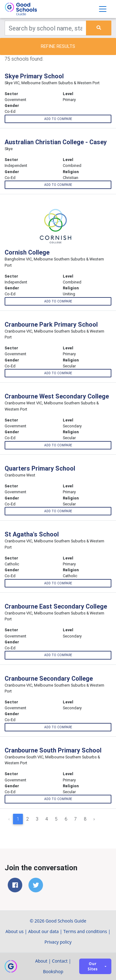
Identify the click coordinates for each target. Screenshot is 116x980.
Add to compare (58, 119)
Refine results (58, 46)
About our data (43, 931)
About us (15, 931)
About (41, 961)
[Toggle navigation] (103, 9)
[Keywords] (45, 28)
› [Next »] (94, 819)
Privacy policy (58, 942)
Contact (60, 961)
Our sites (93, 966)
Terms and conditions (85, 931)
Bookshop (53, 971)
